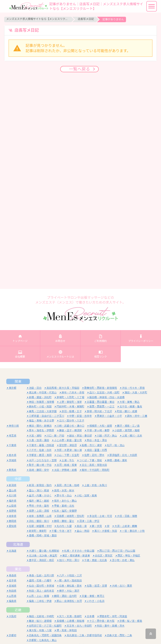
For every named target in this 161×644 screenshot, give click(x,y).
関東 (18, 381)
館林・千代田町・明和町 (96, 470)
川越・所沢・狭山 (107, 436)
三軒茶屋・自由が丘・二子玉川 (47, 416)
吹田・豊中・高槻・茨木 (111, 626)
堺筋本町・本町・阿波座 (113, 616)
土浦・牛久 (68, 460)
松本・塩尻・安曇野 (65, 511)
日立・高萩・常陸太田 (94, 465)
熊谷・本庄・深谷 (97, 440)
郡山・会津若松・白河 (69, 601)
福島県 (13, 601)
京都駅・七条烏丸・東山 (43, 640)
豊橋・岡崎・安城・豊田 (43, 535)
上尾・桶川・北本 (132, 436)
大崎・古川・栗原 (122, 586)
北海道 (18, 544)
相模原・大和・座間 (101, 426)
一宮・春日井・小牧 (133, 531)
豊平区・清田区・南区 (42, 560)
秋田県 (13, 591)
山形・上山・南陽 (39, 596)
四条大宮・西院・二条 (119, 635)
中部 (18, 479)
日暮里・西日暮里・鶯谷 (101, 402)
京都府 (13, 635)
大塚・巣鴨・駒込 (130, 402)
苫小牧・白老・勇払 (123, 560)
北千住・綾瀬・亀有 (131, 406)
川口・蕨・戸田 (55, 436)
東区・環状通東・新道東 (76, 556)
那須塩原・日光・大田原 (123, 455)
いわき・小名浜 (96, 601)
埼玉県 (13, 436)
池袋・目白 (35, 388)
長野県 (13, 511)
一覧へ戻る (80, 68)
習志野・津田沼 (68, 445)
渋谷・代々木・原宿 (133, 388)
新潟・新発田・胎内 (40, 485)
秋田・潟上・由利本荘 (42, 591)
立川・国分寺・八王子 (72, 421)
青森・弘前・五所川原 (42, 575)
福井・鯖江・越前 (39, 501)
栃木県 (13, 455)
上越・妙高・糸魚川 (96, 485)
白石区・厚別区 (104, 556)
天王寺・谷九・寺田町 (79, 626)
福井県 (13, 501)
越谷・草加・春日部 (80, 436)
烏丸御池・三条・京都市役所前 (84, 635)
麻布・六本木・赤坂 (73, 392)
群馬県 (13, 470)
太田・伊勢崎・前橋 (65, 470)
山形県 (13, 596)
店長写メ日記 (86, 19)
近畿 (18, 610)
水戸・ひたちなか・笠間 (43, 460)
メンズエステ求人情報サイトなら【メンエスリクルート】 (38, 19)
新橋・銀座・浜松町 (40, 397)
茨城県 (13, 460)
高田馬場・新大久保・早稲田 (63, 388)
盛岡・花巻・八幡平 (40, 580)
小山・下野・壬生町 (68, 455)
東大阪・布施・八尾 (40, 630)
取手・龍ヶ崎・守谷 (40, 465)
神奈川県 (14, 426)
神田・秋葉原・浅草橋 (42, 402)
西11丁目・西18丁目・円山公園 (117, 551)
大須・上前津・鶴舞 (126, 526)
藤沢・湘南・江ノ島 (128, 426)
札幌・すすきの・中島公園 (79, 551)
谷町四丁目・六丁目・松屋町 (45, 626)
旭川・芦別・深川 (69, 560)
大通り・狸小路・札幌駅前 (44, 551)
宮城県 (13, 586)
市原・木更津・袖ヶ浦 (69, 450)
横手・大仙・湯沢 (69, 591)
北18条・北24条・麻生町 (43, 556)
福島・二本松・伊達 (40, 601)
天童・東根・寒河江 (93, 596)
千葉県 (13, 445)
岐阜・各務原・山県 (40, 516)
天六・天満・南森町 (70, 616)
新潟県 (13, 485)
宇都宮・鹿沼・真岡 (40, 455)
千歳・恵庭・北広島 (96, 560)
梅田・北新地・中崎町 (42, 616)
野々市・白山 (64, 495)
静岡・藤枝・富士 (64, 521)
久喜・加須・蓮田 (39, 440)
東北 (18, 569)
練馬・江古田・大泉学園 (43, 411)
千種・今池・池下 (62, 531)
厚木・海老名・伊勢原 (42, 430)
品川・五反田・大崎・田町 (104, 392)
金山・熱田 (83, 531)
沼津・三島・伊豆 (89, 521)
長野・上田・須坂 (39, 511)
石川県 (13, 495)
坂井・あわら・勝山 (65, 501)
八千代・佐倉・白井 (40, 450)
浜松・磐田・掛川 (39, 521)
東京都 (13, 388)
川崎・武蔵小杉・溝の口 (70, 426)
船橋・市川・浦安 (92, 445)
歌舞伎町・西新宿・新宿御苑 (101, 388)
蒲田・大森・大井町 (136, 392)
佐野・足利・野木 (94, 455)
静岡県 (13, 521)
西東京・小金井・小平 (109, 416)
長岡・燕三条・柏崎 (68, 485)
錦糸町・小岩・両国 (40, 406)
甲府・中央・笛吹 (39, 506)
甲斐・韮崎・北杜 (64, 506)
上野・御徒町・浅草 (70, 402)
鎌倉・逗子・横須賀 (70, 430)
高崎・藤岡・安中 (39, 470)
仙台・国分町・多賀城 (42, 586)
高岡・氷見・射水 (64, 490)
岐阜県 (13, 516)
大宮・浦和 (35, 436)
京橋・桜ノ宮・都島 (131, 621)
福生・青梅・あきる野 (42, 421)
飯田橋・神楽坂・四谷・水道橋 (107, 397)
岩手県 (13, 580)
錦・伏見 (97, 526)
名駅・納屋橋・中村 (40, 526)
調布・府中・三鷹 (137, 416)
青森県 (13, 575)
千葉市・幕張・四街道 (42, 445)
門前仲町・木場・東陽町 (70, 406)
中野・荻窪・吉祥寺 (80, 416)
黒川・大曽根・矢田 (106, 531)
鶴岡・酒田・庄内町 (65, 596)
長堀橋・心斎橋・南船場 (70, 621)
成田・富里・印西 (97, 450)
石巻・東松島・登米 (70, 586)
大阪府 (13, 616)
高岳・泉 (82, 526)
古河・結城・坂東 (67, 465)
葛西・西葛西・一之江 (102, 406)
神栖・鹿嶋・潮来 (117, 460)
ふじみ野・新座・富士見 (68, 440)
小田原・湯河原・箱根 (127, 430)
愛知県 (13, 526)
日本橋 (91, 616)
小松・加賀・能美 (87, 495)
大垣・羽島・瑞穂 (127, 516)
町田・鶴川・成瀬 (127, 411)
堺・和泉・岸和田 (67, 630)
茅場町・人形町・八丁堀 (70, 397)
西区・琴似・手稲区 (129, 556)
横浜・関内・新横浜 (40, 426)
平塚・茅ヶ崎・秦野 (98, 430)
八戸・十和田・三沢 (70, 575)
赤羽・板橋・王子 (72, 411)
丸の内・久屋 (64, 526)
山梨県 (13, 506)
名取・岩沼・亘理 (97, 586)
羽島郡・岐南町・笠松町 (70, 516)
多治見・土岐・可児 (101, 516)
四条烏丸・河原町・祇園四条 (45, 635)
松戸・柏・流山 (116, 445)
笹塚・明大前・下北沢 (99, 411)
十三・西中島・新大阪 (102, 621)
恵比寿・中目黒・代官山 (43, 392)
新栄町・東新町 (38, 531)
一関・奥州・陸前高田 (69, 580)
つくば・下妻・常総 (91, 460)
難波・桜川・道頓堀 (40, 621)
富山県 (13, 490)
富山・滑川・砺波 (39, 490)
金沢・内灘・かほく (40, 495)
